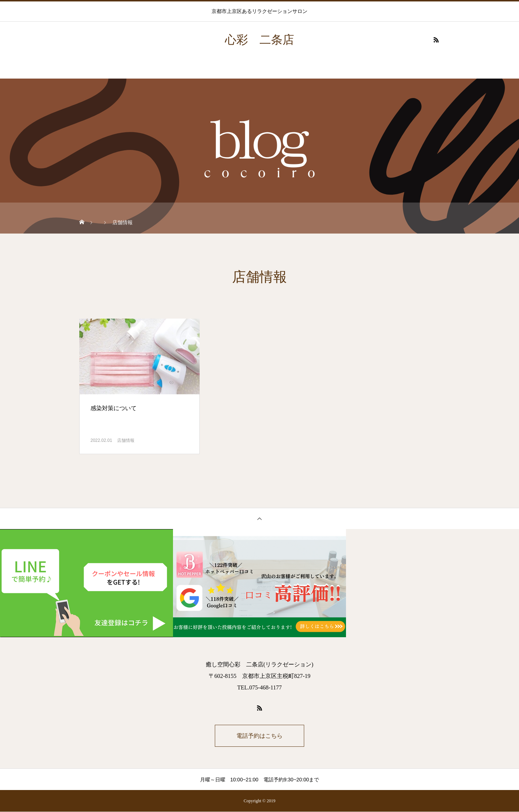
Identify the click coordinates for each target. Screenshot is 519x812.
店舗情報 (126, 440)
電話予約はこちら (259, 736)
